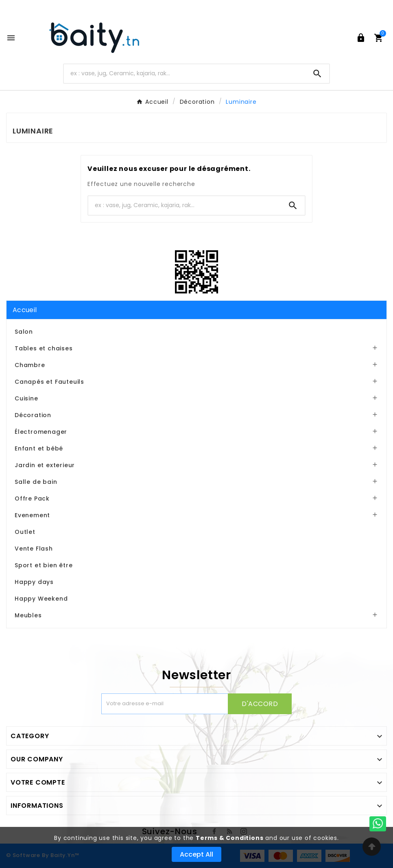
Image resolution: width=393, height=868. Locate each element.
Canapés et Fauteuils (49, 382)
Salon (24, 332)
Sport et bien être (44, 565)
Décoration (33, 415)
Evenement (32, 515)
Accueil (25, 310)
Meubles (28, 615)
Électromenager (41, 432)
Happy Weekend (41, 599)
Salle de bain (36, 482)
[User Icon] (361, 38)
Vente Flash (34, 549)
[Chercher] (184, 73)
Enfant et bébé (39, 448)
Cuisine (26, 398)
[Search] (317, 74)
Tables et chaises (44, 348)
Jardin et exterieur (45, 465)
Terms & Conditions (229, 838)
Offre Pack (32, 498)
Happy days (34, 582)
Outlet (25, 532)
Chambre (30, 365)
